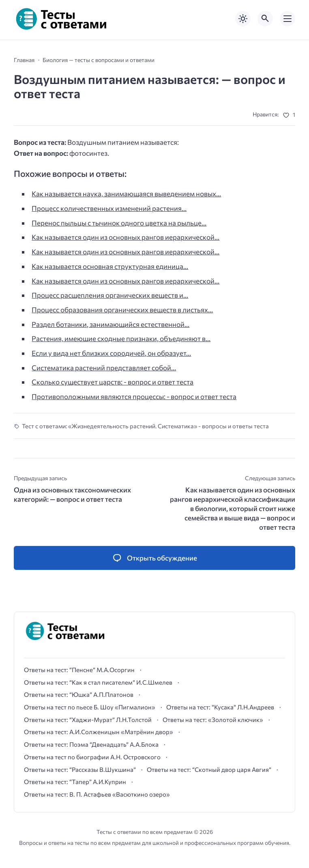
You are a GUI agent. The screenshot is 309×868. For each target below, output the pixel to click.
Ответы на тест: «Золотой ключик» (213, 720)
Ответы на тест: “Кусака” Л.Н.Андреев (220, 707)
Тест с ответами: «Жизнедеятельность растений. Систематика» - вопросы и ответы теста (145, 426)
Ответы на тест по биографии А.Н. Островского (92, 757)
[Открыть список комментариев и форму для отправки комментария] (154, 558)
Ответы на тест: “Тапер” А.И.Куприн (75, 782)
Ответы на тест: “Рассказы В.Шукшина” (80, 769)
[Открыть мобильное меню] (288, 19)
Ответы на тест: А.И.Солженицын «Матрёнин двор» (99, 732)
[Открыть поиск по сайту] (265, 19)
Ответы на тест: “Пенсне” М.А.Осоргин (79, 670)
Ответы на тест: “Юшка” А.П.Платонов (79, 694)
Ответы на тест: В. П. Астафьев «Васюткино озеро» (97, 794)
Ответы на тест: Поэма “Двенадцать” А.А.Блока (91, 744)
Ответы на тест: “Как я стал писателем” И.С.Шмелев (98, 682)
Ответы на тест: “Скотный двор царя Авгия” (209, 769)
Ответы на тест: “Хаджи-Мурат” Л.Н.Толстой (88, 720)
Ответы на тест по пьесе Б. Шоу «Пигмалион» (90, 707)
